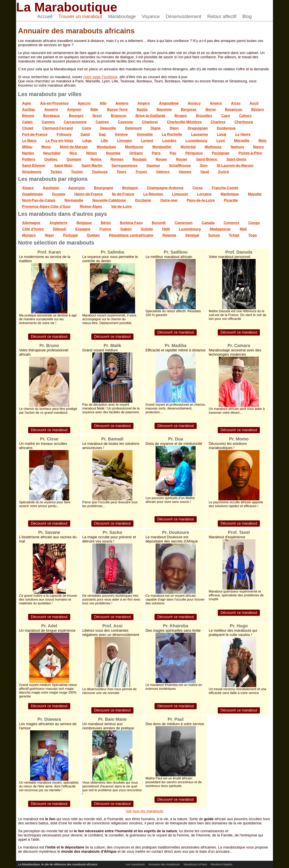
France (105, 229)
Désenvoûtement (184, 16)
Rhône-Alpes (91, 207)
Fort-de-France (35, 134)
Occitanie (143, 200)
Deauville (108, 128)
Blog (247, 16)
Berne (211, 110)
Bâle (94, 110)
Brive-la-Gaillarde (150, 116)
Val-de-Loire (121, 207)
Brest (97, 116)
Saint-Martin (92, 166)
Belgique (84, 223)
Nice (73, 153)
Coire (86, 128)
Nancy (258, 147)
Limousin (180, 194)
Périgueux (194, 153)
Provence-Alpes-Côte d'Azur (46, 207)
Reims (96, 159)
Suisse (214, 235)
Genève (121, 134)
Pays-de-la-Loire (201, 200)
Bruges (181, 116)
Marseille (242, 141)
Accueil (45, 16)
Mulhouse (213, 147)
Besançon (233, 110)
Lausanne (199, 134)
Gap (102, 134)
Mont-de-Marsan (74, 147)
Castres (102, 122)
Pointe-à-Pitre (250, 153)
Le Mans (29, 141)
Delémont (133, 128)
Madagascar (220, 229)
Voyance (151, 16)
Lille (104, 141)
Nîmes (92, 153)
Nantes (28, 153)
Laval (222, 134)
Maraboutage (122, 16)
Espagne (83, 229)
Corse (198, 188)
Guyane (59, 194)
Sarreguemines (124, 166)
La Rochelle (172, 134)
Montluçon (134, 147)
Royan (182, 159)
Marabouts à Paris (195, 864)
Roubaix (140, 159)
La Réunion (153, 194)
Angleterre (58, 223)
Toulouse (100, 172)
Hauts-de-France (89, 194)
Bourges (76, 116)
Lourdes (169, 141)
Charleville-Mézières (184, 122)
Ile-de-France (123, 194)
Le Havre (243, 134)
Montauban (106, 147)
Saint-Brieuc (207, 159)
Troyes (141, 172)
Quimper (74, 159)
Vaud (205, 172)
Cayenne (125, 122)
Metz (263, 141)
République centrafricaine (131, 235)
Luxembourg (196, 141)
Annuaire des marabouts (164, 864)
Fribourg (64, 134)
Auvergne (77, 188)
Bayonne (164, 110)
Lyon (221, 141)
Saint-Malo (63, 166)
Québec (51, 159)
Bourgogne (104, 188)
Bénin (106, 223)
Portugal (70, 235)
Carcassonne (75, 122)
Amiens (122, 103)
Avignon (74, 110)
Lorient (147, 141)
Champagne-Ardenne (165, 188)
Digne (156, 128)
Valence (163, 172)
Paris (156, 153)
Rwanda (169, 235)
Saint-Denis (236, 159)
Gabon (126, 229)
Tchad (234, 235)
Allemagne (31, 223)
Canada (208, 223)
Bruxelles (204, 116)
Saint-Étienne (34, 166)
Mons (46, 147)
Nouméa (113, 153)
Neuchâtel (52, 153)
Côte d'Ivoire (33, 229)
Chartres (218, 122)
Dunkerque (226, 128)
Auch (254, 103)
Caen (226, 116)
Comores (231, 223)
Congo (254, 223)
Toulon (77, 172)
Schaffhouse (180, 166)
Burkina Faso (131, 223)
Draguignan (198, 128)
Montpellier (162, 147)
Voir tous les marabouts (144, 811)
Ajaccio (84, 103)
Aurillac (29, 110)
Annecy (194, 103)
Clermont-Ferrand (58, 128)
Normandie (74, 200)
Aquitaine (51, 188)
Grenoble (145, 134)
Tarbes (56, 172)
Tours (122, 172)
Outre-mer (169, 200)
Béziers (258, 110)
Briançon (119, 116)
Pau (173, 153)
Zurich (223, 172)
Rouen (161, 159)
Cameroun (184, 223)
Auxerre (51, 110)
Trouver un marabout (80, 16)
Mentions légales (222, 864)
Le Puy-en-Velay (59, 141)
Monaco (29, 235)
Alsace (28, 188)
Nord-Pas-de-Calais (39, 200)
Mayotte (255, 194)
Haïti (166, 229)
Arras (236, 103)
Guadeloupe (33, 194)
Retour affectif (222, 16)
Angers (144, 103)
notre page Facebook (100, 77)
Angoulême (169, 103)
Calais (27, 122)
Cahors (245, 116)
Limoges (124, 141)
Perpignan (221, 153)
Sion (204, 166)
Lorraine (204, 194)
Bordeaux (51, 116)
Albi (103, 103)
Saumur (153, 166)
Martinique (230, 194)
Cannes (48, 122)
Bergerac (189, 110)
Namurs (237, 147)
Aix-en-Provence (54, 103)
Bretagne (130, 188)
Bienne (28, 116)
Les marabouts (135, 864)
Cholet (28, 128)
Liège (87, 141)
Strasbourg (32, 172)
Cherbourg (244, 122)
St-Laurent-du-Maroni (235, 166)
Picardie (231, 200)
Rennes (117, 159)
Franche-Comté (225, 188)
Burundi (159, 223)
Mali (243, 229)
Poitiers (29, 159)
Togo (253, 235)
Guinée (147, 229)
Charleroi (150, 122)
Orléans (136, 153)
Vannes (185, 172)
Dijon (174, 128)
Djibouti (60, 229)
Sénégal (192, 235)
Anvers (216, 103)
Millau (27, 147)
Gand (85, 134)
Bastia (142, 110)
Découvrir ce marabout (49, 337)
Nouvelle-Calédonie (109, 200)
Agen (27, 103)
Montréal (188, 147)
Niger (49, 235)
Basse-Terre (118, 110)
